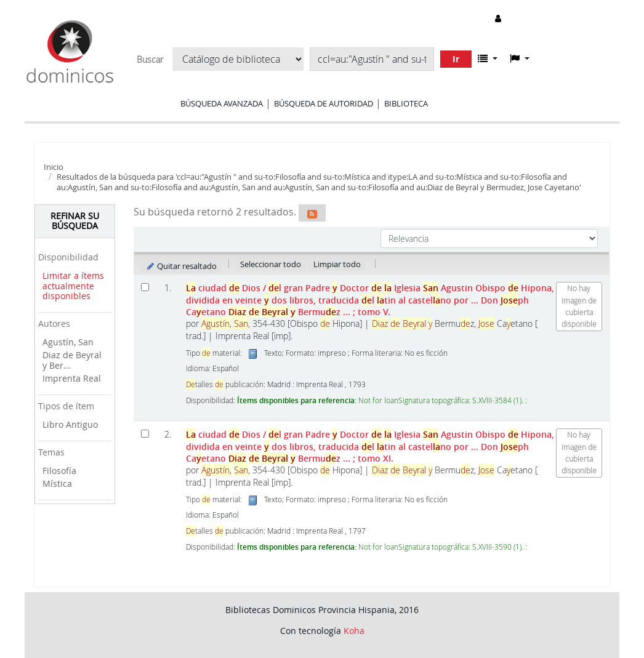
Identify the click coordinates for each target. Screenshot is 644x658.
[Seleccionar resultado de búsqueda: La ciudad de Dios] (145, 287)
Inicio (54, 167)
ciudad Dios (370, 300)
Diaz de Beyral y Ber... (72, 360)
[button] (488, 58)
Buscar (150, 60)
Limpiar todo (337, 264)
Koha (354, 631)
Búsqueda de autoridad (324, 103)
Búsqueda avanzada (222, 103)
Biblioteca (406, 103)
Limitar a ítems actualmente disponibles (73, 286)
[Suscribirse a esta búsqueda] (312, 213)
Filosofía (59, 471)
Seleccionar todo (271, 264)
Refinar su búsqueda (75, 221)
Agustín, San (68, 342)
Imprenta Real (72, 378)
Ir (456, 59)
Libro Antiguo (70, 424)
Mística (57, 483)
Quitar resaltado (181, 266)
